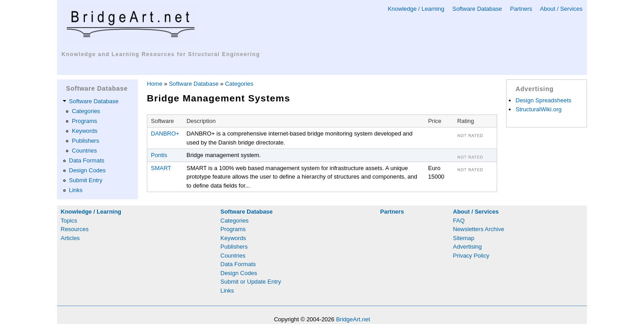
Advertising (468, 247)
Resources (75, 229)
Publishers (86, 141)
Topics (69, 221)
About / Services (561, 9)
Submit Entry (86, 180)
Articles (70, 238)
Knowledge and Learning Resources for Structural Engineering (161, 54)
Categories (86, 111)
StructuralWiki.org (539, 109)
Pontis (159, 155)
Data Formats (87, 160)
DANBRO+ (165, 134)
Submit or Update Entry (251, 282)
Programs (84, 121)
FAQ (459, 221)
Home (155, 84)
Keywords (85, 131)
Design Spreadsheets (543, 100)
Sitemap (464, 238)
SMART (161, 168)
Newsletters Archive (479, 229)
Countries (84, 151)
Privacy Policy (471, 256)
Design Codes (88, 170)
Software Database (477, 9)
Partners (521, 9)
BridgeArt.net (353, 319)
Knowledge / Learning (416, 9)
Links (76, 190)
